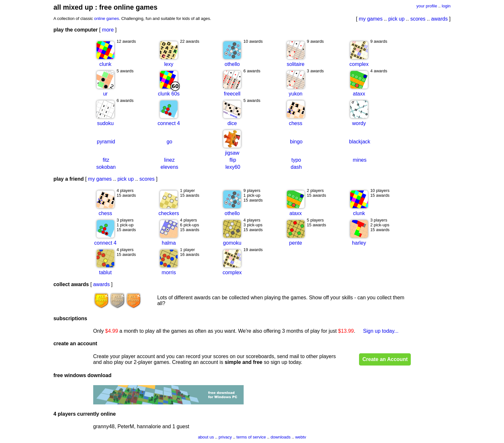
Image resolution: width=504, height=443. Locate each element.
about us (206, 437)
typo (296, 160)
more (108, 30)
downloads (281, 437)
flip (233, 160)
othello (232, 64)
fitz (106, 160)
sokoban (106, 167)
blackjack (360, 142)
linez (170, 160)
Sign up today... (381, 331)
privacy (225, 437)
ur (105, 94)
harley (359, 243)
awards (439, 19)
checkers (169, 213)
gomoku (232, 243)
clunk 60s (169, 94)
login (446, 6)
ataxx (359, 94)
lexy (169, 64)
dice (232, 123)
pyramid (106, 142)
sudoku (105, 123)
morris (169, 272)
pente (296, 243)
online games (107, 18)
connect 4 (169, 123)
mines (360, 160)
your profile (427, 6)
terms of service (251, 437)
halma (169, 243)
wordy (359, 123)
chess (296, 123)
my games (371, 19)
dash (296, 167)
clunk (105, 64)
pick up (396, 19)
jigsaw (232, 153)
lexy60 (233, 167)
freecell (232, 94)
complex (359, 64)
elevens (169, 167)
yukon (296, 94)
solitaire (296, 64)
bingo (296, 142)
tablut (105, 272)
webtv (301, 437)
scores (418, 19)
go (169, 142)
